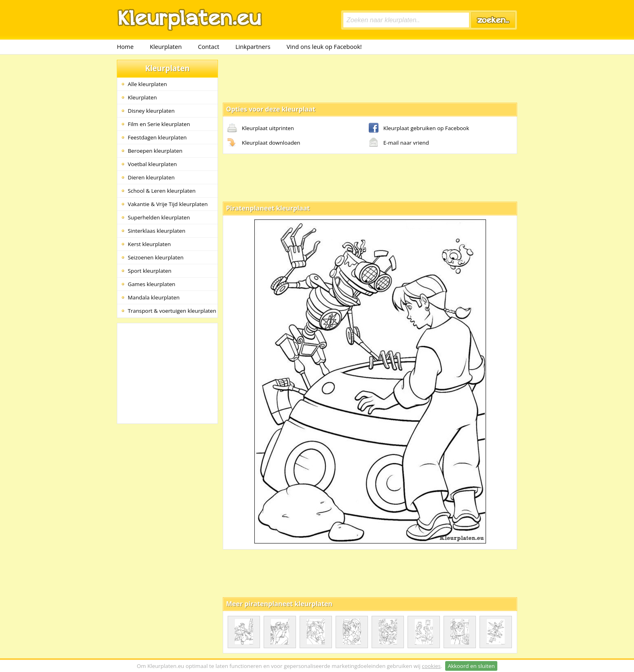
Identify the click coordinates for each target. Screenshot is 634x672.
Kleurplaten (166, 46)
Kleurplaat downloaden (264, 143)
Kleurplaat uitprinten (261, 129)
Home (125, 46)
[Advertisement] (370, 78)
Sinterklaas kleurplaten (156, 231)
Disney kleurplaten (151, 111)
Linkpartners (253, 46)
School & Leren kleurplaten (162, 191)
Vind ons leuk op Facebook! (324, 46)
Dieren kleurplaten (151, 177)
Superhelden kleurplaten (159, 217)
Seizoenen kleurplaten (156, 257)
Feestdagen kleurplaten (157, 137)
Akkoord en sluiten (471, 666)
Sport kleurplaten (150, 271)
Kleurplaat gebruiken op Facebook (419, 129)
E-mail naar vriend (399, 143)
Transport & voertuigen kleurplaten (172, 311)
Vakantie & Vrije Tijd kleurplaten (168, 204)
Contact (209, 46)
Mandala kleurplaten (154, 297)
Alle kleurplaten (147, 84)
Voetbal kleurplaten (152, 164)
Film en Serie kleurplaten (159, 124)
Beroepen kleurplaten (155, 151)
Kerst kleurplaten (149, 244)
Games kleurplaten (152, 284)
